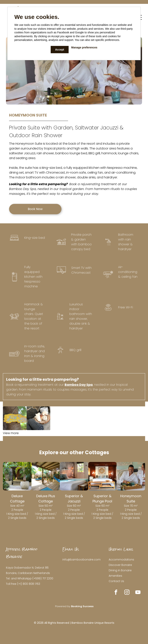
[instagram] (127, 593)
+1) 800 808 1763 (29, 584)
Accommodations (121, 560)
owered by (64, 606)
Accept (60, 50)
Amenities (115, 576)
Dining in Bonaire (120, 570)
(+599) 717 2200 (43, 578)
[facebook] (116, 593)
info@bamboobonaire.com (82, 560)
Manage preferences (84, 47)
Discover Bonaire (120, 565)
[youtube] (138, 593)
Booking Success (82, 606)
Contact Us (116, 581)
